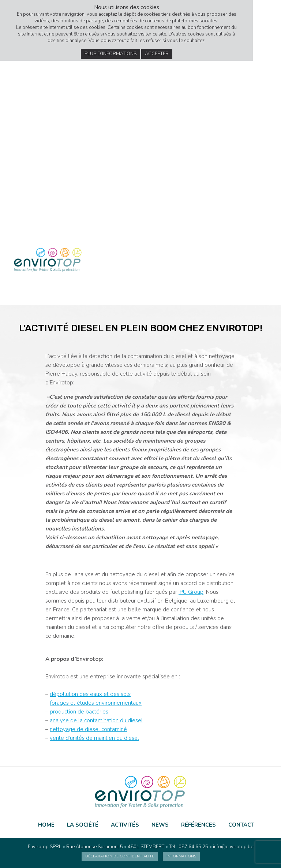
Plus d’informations (110, 54)
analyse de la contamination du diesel (96, 720)
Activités (125, 825)
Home (46, 825)
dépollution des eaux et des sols (90, 694)
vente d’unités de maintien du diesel (94, 738)
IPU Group (191, 592)
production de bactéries (79, 712)
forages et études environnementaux (96, 703)
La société (83, 825)
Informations (181, 856)
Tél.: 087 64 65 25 (189, 847)
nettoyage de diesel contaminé (88, 729)
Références (198, 825)
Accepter (157, 54)
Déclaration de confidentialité (120, 856)
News (160, 825)
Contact (241, 825)
